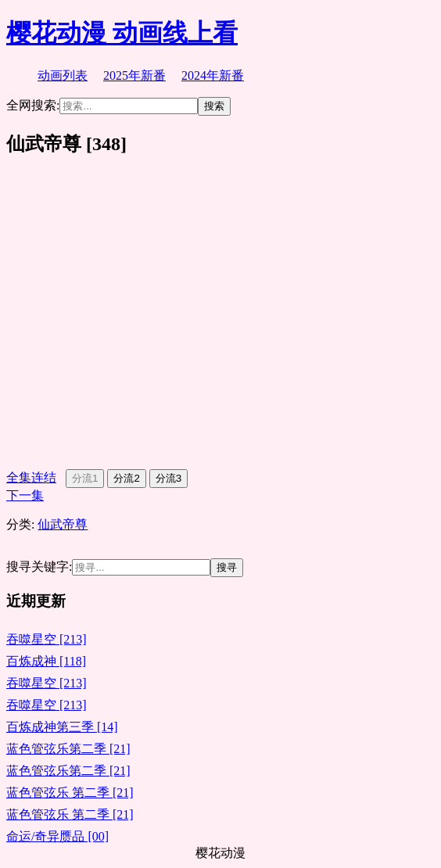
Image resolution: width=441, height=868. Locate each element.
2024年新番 (213, 75)
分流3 (169, 478)
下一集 (25, 495)
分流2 (126, 478)
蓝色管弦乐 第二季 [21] (70, 793)
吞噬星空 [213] (47, 639)
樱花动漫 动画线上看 (122, 33)
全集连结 (31, 477)
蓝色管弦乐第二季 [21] (68, 749)
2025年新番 (134, 75)
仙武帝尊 (63, 524)
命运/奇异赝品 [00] (57, 836)
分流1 (85, 478)
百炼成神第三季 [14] (62, 727)
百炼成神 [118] (46, 661)
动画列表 (63, 75)
